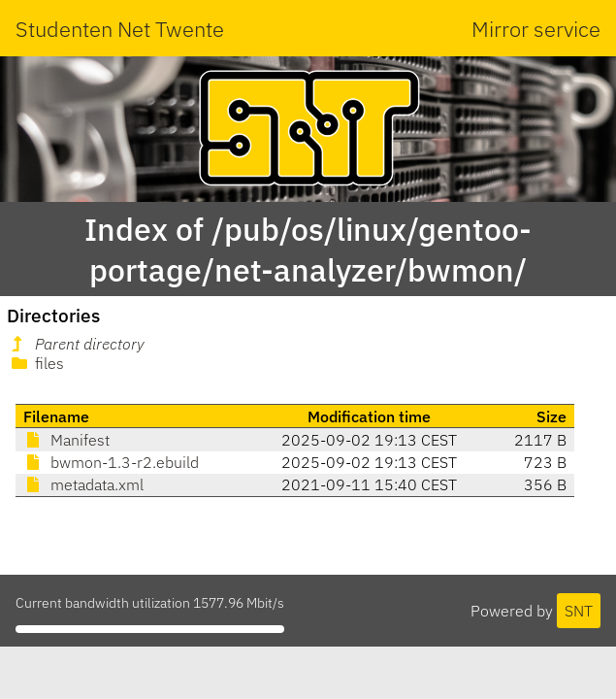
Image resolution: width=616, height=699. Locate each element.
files (36, 363)
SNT (579, 611)
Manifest (66, 440)
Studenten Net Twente (120, 29)
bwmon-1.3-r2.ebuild (111, 462)
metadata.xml (83, 484)
